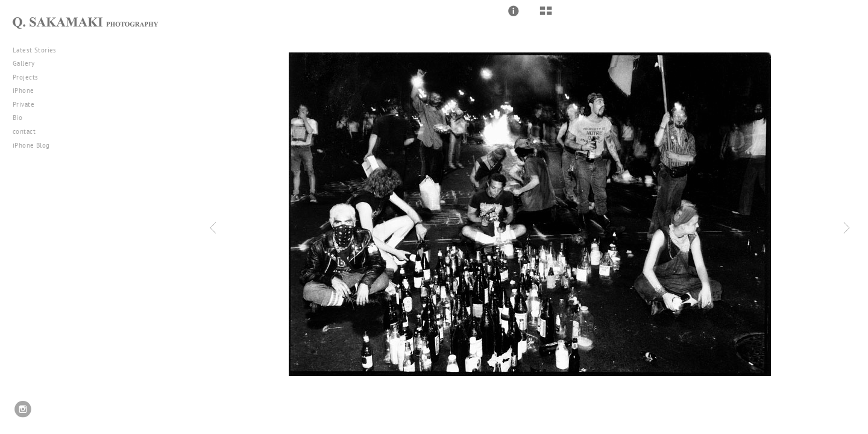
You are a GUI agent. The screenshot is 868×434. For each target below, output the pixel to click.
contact (24, 131)
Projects (30, 77)
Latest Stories (39, 50)
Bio (17, 118)
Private (24, 104)
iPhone (28, 90)
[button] (514, 11)
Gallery (28, 63)
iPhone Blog (31, 145)
